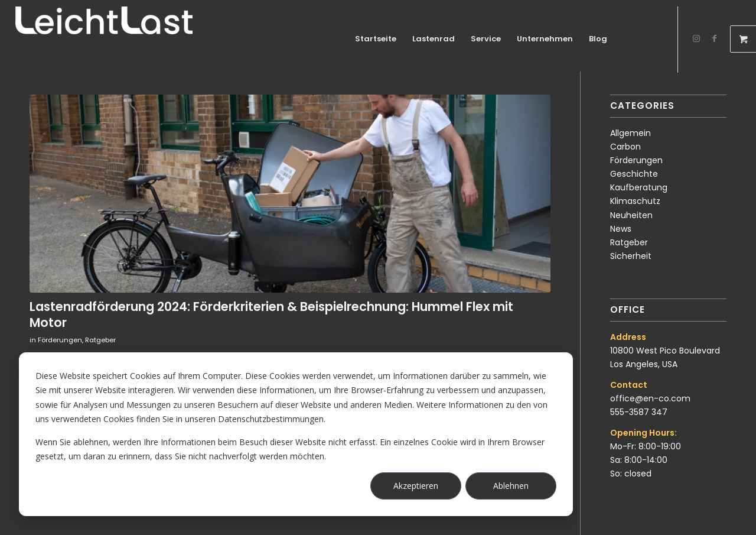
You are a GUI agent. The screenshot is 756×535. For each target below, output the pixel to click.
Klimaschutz (635, 201)
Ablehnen (511, 486)
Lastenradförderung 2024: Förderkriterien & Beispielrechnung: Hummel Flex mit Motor (271, 314)
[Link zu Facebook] (714, 38)
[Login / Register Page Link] (627, 40)
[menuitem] (376, 39)
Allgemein (630, 133)
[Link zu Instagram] (696, 38)
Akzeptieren (416, 486)
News (621, 229)
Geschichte (634, 174)
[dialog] (296, 434)
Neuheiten (631, 215)
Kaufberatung (639, 187)
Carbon (625, 147)
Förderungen (60, 340)
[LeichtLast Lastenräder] (104, 39)
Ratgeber (100, 340)
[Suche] (651, 39)
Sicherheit (631, 256)
